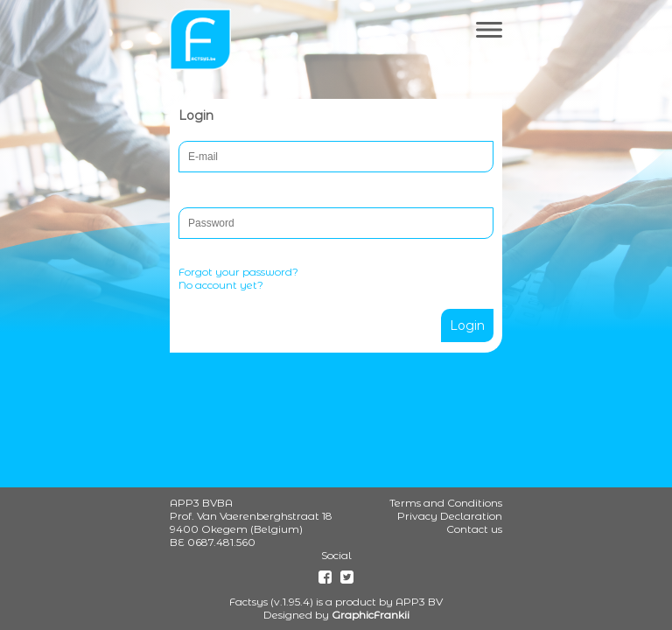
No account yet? (221, 285)
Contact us (474, 529)
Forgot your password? (238, 272)
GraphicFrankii (371, 615)
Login (467, 325)
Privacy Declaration (450, 516)
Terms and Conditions (446, 503)
